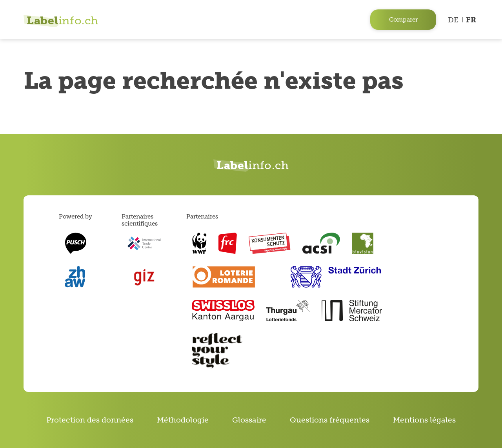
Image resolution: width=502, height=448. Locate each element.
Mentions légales (424, 420)
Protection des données (90, 420)
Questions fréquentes (330, 420)
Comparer (403, 19)
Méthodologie (183, 420)
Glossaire (249, 420)
